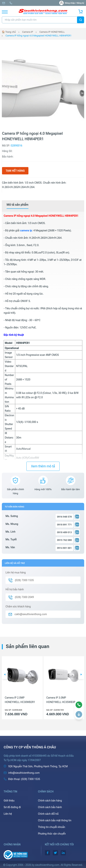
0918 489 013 (64, 532)
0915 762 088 (64, 540)
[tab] (18, 205)
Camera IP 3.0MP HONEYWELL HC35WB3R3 (62, 700)
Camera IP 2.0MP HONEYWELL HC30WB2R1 (20, 700)
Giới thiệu (9, 801)
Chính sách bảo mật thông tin (55, 820)
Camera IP (28, 32)
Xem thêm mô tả (43, 466)
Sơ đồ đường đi (12, 807)
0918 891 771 (64, 525)
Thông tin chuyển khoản (52, 827)
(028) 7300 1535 (11, 3)
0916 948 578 (64, 517)
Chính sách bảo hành (50, 807)
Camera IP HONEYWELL (52, 32)
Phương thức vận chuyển (52, 834)
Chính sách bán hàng (50, 801)
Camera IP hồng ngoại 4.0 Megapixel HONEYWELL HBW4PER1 (39, 36)
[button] (5, 675)
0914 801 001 (64, 548)
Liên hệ (8, 814)
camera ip (26, 230)
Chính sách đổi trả (48, 814)
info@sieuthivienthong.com (4, 3)
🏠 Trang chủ (9, 32)
